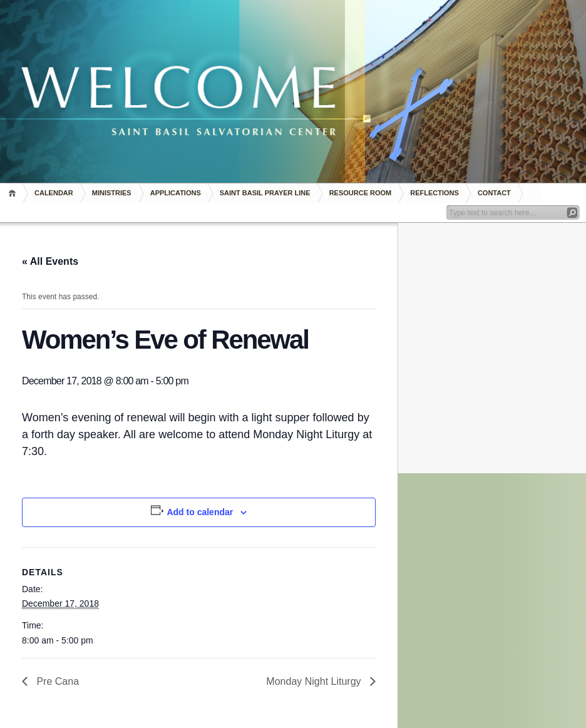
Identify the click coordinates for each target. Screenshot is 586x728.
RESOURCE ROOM (361, 193)
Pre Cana (56, 681)
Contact (494, 193)
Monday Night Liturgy (315, 681)
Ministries (112, 193)
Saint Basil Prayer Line (265, 193)
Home (14, 193)
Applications (176, 193)
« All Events (50, 261)
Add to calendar (200, 512)
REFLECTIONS (434, 193)
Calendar (54, 193)
